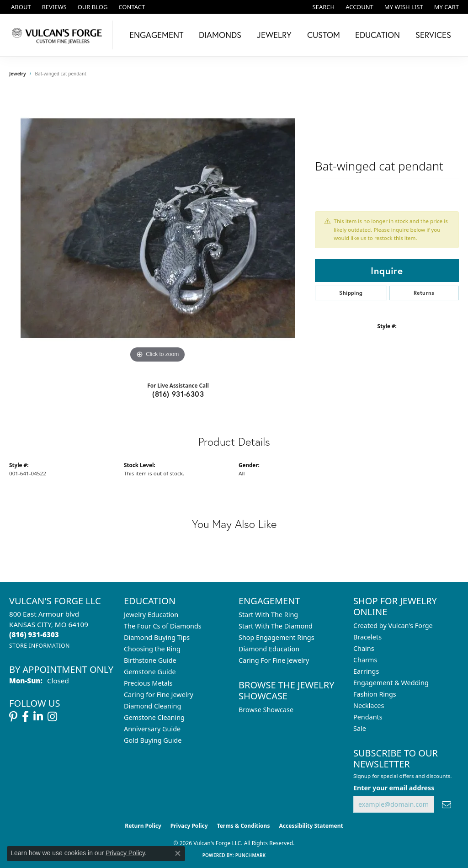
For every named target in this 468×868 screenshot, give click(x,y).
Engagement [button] (156, 35)
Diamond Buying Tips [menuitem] (157, 637)
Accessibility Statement (311, 826)
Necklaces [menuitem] (369, 706)
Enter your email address (394, 788)
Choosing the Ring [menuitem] (152, 649)
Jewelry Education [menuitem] (151, 615)
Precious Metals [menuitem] (148, 683)
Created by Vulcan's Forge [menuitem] (393, 626)
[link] (20, 7)
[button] (323, 7)
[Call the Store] (34, 634)
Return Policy (143, 826)
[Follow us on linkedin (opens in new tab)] (38, 717)
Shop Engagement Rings (277, 637)
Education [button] (378, 35)
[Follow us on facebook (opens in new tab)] (25, 717)
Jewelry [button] (274, 35)
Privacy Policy (189, 826)
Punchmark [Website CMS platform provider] (251, 855)
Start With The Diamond (276, 626)
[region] (158, 228)
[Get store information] (40, 646)
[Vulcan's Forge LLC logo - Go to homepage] (59, 35)
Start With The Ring (268, 615)
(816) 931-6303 (178, 394)
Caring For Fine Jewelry (274, 660)
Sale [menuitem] (360, 728)
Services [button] (433, 35)
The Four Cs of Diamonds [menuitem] (163, 626)
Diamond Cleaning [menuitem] (152, 706)
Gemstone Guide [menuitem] (150, 672)
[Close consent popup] (178, 853)
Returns (424, 293)
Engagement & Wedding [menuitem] (391, 683)
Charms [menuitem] (365, 660)
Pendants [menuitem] (368, 717)
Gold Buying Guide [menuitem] (153, 740)
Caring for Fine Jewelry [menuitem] (159, 695)
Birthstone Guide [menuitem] (150, 660)
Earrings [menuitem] (366, 671)
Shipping (351, 293)
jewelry (18, 74)
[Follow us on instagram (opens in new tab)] (52, 717)
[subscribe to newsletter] (447, 804)
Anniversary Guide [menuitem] (152, 729)
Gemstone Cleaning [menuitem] (154, 717)
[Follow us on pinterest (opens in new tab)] (13, 717)
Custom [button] (324, 35)
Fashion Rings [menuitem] (375, 694)
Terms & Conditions (244, 826)
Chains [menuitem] (364, 648)
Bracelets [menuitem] (367, 637)
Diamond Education (269, 649)
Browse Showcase (266, 710)
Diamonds (220, 35)
